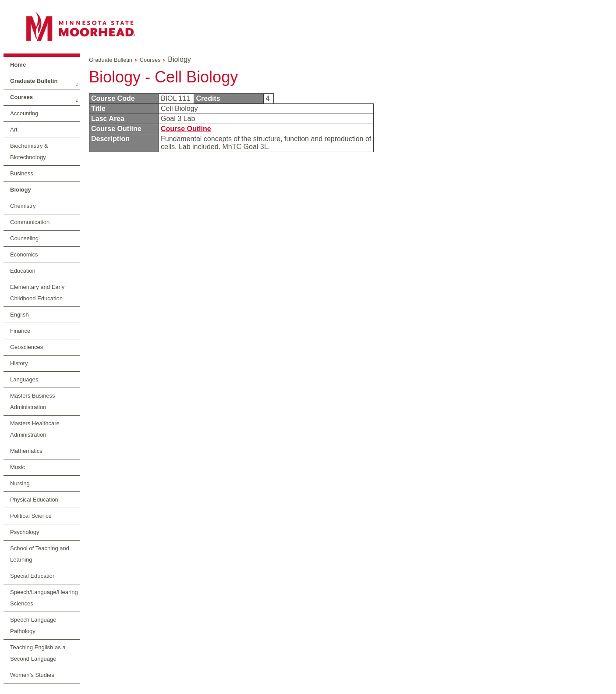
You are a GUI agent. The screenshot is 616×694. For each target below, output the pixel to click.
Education (23, 271)
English (19, 315)
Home (18, 65)
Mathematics (26, 451)
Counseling (24, 238)
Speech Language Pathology (33, 625)
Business (22, 173)
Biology (21, 190)
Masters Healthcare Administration (35, 429)
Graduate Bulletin (34, 81)
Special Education (33, 576)
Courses (21, 97)
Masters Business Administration (33, 401)
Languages (24, 379)
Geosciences (27, 347)
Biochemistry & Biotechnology (29, 151)
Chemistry (23, 206)
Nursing (20, 483)
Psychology (25, 532)
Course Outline (186, 129)
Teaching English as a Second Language (38, 653)
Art (14, 130)
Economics (24, 254)
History (19, 363)
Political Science (31, 516)
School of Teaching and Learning (40, 554)
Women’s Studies (32, 675)
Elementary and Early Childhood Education (37, 293)
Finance (20, 331)
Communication (30, 222)
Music (18, 467)
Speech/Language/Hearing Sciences (44, 598)
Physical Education (34, 500)
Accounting (24, 113)
